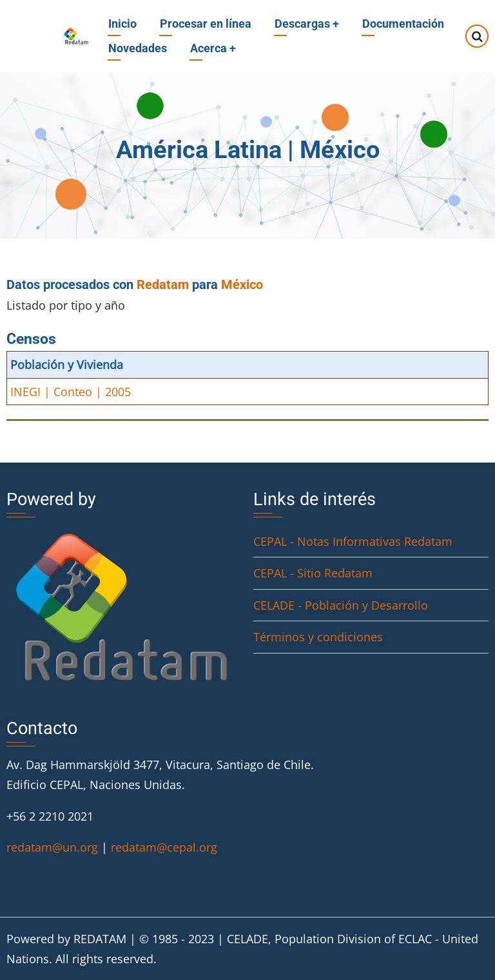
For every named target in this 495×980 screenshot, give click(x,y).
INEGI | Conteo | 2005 (71, 392)
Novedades (138, 48)
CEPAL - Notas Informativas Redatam (353, 541)
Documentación (403, 24)
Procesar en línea (206, 24)
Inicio (122, 24)
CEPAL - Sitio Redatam (313, 573)
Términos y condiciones (318, 637)
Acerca (213, 48)
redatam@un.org (52, 847)
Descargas (307, 24)
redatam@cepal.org (164, 847)
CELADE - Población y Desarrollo (341, 605)
